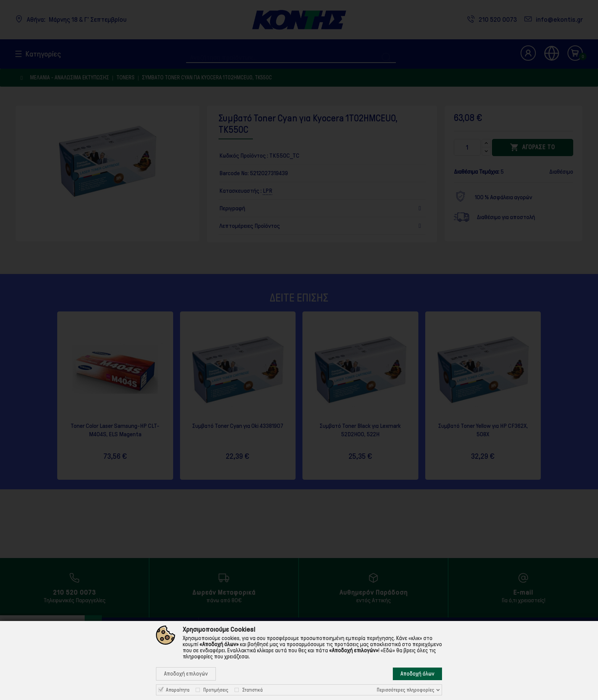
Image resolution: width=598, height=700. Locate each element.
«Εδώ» (388, 650)
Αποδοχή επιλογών (186, 674)
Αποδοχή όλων (417, 674)
